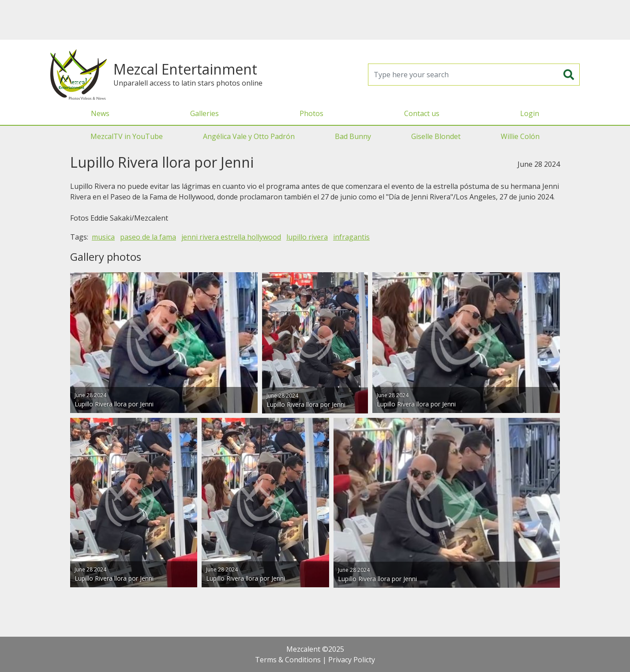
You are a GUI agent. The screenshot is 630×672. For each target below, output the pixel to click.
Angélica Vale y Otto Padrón (249, 136)
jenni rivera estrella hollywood (231, 237)
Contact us (422, 113)
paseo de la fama (148, 237)
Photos (311, 113)
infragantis (351, 237)
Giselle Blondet (436, 136)
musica (103, 237)
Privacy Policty (352, 660)
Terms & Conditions (288, 660)
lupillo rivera (307, 237)
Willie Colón (520, 136)
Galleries (204, 113)
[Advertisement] (315, 20)
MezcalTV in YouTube (127, 136)
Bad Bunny (353, 136)
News (100, 113)
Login (530, 113)
